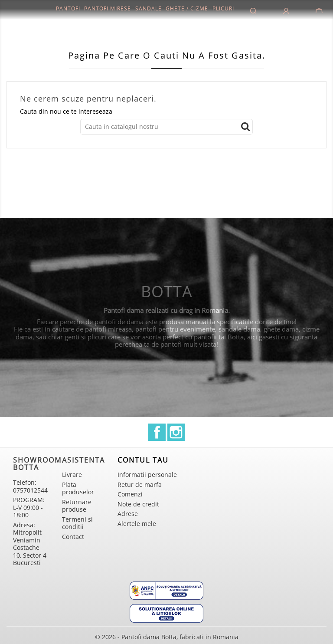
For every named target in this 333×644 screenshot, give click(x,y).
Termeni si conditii (77, 523)
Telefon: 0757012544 (30, 486)
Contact (73, 537)
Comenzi (130, 494)
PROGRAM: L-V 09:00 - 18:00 (29, 507)
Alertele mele (137, 524)
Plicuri (223, 8)
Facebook (157, 432)
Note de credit (138, 504)
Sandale (149, 8)
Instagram (176, 432)
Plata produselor (78, 488)
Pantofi (68, 8)
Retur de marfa (140, 485)
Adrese (128, 514)
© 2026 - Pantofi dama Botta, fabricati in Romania (167, 637)
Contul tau (143, 460)
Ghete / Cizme (187, 8)
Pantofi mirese (108, 8)
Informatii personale (147, 475)
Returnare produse (77, 506)
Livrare (72, 475)
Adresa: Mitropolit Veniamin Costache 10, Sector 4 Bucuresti (30, 544)
